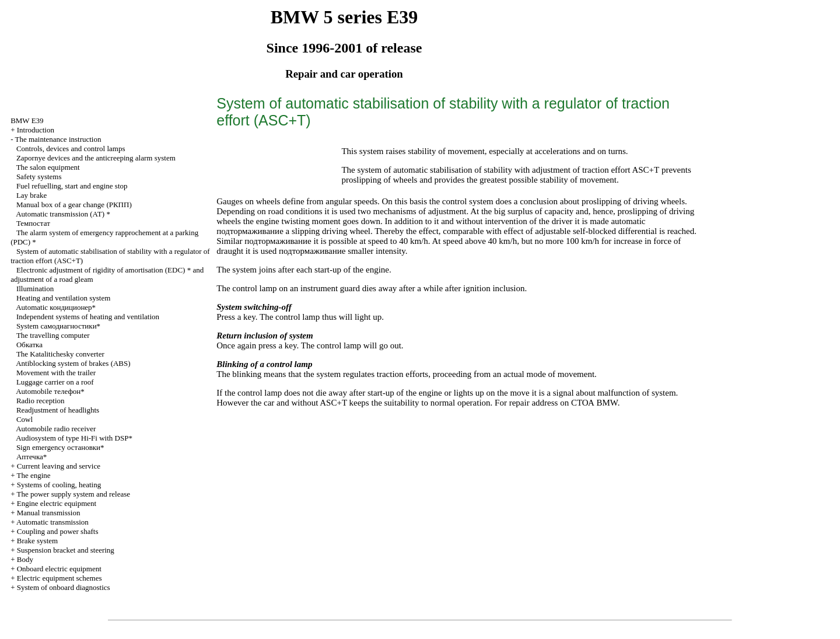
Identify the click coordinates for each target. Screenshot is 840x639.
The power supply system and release (73, 494)
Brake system (37, 541)
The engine (33, 475)
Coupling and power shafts (58, 531)
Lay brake (32, 195)
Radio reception (41, 401)
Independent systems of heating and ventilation (88, 317)
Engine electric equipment (57, 503)
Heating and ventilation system (63, 298)
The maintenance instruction (58, 139)
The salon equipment (48, 167)
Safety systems (39, 177)
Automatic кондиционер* (56, 307)
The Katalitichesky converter (60, 354)
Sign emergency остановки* (60, 447)
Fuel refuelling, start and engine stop (72, 186)
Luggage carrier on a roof (55, 382)
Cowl (24, 419)
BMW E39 (27, 121)
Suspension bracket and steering (66, 550)
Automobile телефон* (50, 391)
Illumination (35, 289)
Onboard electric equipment (59, 569)
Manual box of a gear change (74, 205)
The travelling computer (53, 335)
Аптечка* (32, 457)
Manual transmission (49, 513)
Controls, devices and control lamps (71, 149)
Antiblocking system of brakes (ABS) (73, 363)
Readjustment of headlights (58, 410)
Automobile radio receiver (56, 429)
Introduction (36, 130)
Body (25, 559)
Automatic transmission (52, 522)
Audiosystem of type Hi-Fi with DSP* (74, 438)
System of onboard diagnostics (64, 587)
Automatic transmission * (63, 214)
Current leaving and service (59, 466)
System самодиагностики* (58, 326)
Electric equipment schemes (60, 578)
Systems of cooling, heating (59, 485)
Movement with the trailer (56, 373)
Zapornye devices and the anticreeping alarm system (96, 158)
